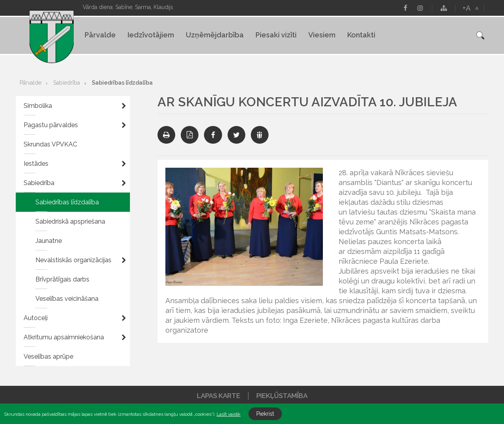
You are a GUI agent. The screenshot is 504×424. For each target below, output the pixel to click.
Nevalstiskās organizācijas (73, 260)
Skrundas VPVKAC (50, 144)
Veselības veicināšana (67, 299)
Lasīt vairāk (229, 414)
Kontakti (361, 35)
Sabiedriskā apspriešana (70, 221)
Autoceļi (36, 318)
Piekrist (265, 414)
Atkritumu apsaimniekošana (64, 337)
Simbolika (38, 106)
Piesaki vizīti (276, 35)
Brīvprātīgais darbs (62, 279)
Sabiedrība (67, 83)
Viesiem (322, 35)
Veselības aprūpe (48, 356)
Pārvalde (100, 35)
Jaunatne (49, 241)
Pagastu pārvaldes (51, 125)
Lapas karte (219, 396)
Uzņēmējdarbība (215, 35)
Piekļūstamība (282, 396)
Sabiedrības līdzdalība (122, 83)
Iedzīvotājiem (151, 35)
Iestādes (36, 164)
